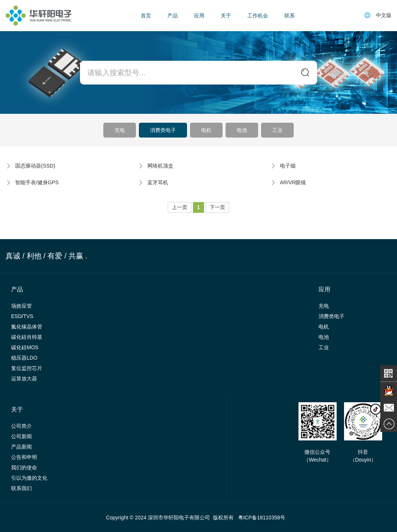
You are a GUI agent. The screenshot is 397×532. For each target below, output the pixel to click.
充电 (120, 130)
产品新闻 (21, 447)
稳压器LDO (24, 358)
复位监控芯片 (27, 368)
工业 (277, 130)
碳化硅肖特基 (27, 337)
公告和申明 (24, 457)
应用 (199, 16)
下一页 (217, 207)
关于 (226, 16)
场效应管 (21, 306)
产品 (173, 16)
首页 (146, 16)
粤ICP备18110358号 (262, 518)
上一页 (180, 207)
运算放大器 (24, 379)
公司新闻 (21, 436)
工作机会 (258, 16)
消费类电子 (163, 130)
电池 (242, 130)
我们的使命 (24, 467)
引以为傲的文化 (29, 478)
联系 (290, 16)
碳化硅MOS (25, 347)
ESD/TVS (22, 316)
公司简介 (21, 426)
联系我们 (21, 488)
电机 (206, 130)
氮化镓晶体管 (27, 327)
